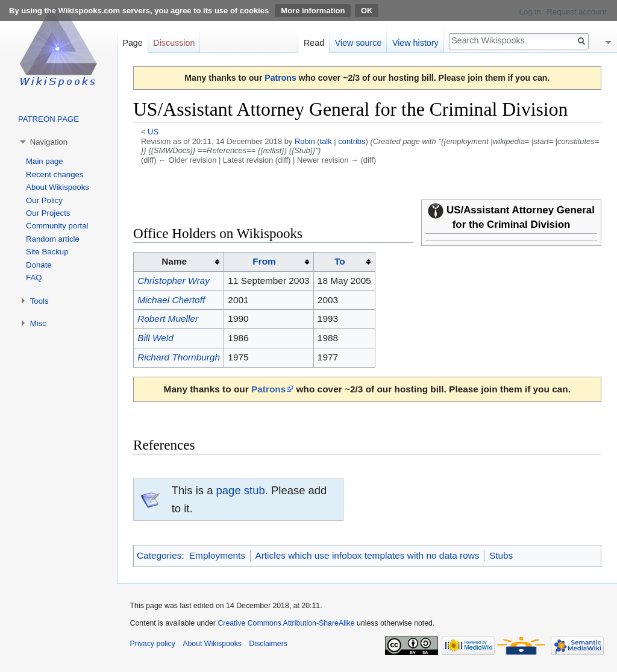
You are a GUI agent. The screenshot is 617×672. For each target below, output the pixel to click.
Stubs (501, 555)
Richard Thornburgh (179, 357)
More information (313, 11)
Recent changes (55, 174)
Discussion (174, 43)
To (340, 261)
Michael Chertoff (171, 300)
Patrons (280, 78)
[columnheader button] (269, 262)
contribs (352, 141)
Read (314, 43)
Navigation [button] (49, 142)
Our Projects (48, 213)
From (264, 261)
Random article (53, 239)
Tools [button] (39, 301)
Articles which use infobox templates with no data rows (367, 555)
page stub (241, 490)
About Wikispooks (58, 187)
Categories (159, 555)
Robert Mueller (168, 319)
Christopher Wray (174, 281)
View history (415, 43)
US (153, 132)
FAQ (34, 278)
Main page (45, 161)
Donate (39, 265)
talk (326, 141)
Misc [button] (38, 323)
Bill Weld (155, 338)
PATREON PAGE (49, 119)
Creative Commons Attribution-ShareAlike (286, 623)
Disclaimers (268, 644)
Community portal (57, 226)
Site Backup (47, 252)
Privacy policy (153, 644)
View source (359, 43)
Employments (217, 555)
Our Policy (44, 200)
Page (132, 43)
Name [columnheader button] (174, 261)
